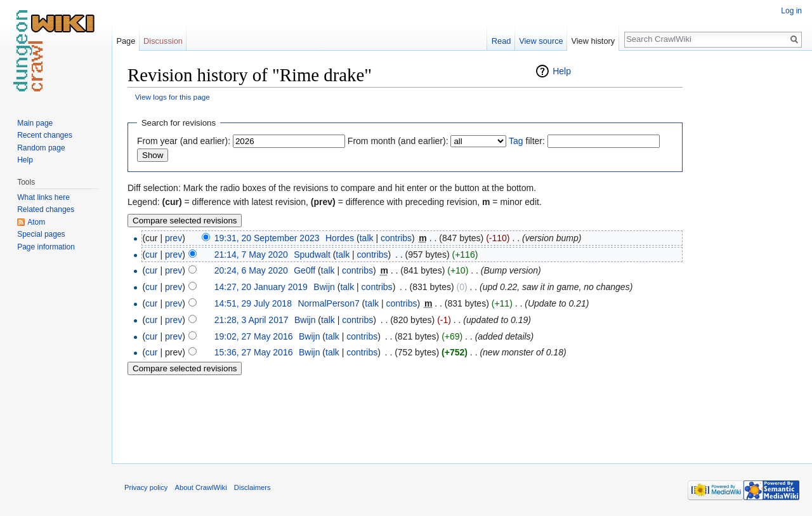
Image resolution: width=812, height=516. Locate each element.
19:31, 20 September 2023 (267, 238)
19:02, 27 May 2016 (254, 336)
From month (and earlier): (398, 141)
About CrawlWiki (201, 487)
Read (501, 41)
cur (151, 255)
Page (126, 41)
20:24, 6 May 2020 (251, 270)
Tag (516, 141)
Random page (41, 148)
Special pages (41, 234)
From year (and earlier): (184, 141)
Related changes (46, 209)
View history (593, 41)
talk (367, 238)
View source (541, 41)
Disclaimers (252, 487)
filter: (527, 141)
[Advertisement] (746, 254)
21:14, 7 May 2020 (251, 255)
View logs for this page (173, 97)
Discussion (163, 41)
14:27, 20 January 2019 (261, 287)
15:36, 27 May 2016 (254, 352)
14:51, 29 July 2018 (253, 303)
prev (174, 238)
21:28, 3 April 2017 (252, 320)
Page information (46, 247)
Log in (791, 11)
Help (562, 71)
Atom (36, 222)
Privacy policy (146, 487)
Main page (35, 123)
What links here (43, 197)
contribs (396, 238)
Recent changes (45, 135)
